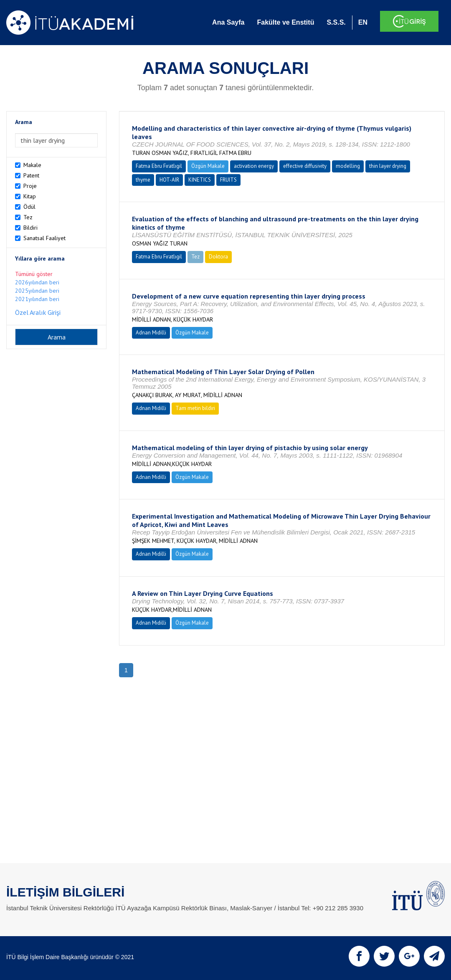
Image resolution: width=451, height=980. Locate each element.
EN (363, 22)
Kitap (30, 196)
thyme (143, 180)
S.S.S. (336, 22)
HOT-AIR (169, 180)
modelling (348, 166)
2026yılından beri (37, 282)
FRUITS (228, 180)
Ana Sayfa (228, 22)
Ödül (29, 207)
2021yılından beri (37, 299)
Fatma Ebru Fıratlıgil (159, 166)
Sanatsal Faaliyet (44, 238)
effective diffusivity (305, 166)
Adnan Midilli (151, 333)
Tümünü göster (34, 274)
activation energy (254, 166)
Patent (31, 175)
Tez (28, 217)
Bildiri (30, 228)
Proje (30, 186)
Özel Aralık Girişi (38, 312)
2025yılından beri (37, 291)
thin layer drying (388, 166)
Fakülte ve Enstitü (285, 22)
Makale (32, 165)
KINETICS (200, 180)
